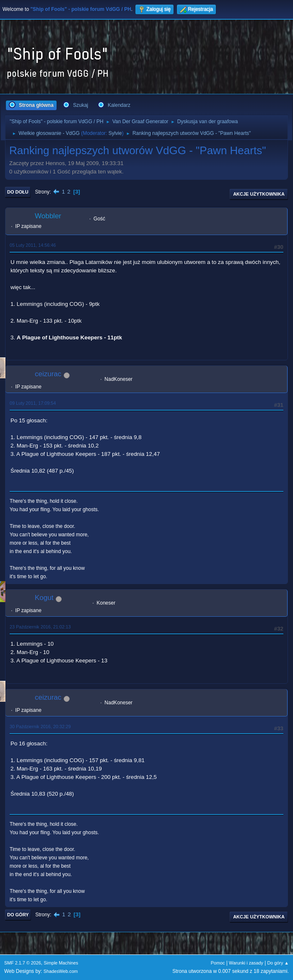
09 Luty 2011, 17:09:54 (33, 403)
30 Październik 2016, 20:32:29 (40, 727)
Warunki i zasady (246, 963)
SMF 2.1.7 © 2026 (23, 963)
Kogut (44, 598)
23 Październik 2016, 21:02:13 (40, 627)
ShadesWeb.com (61, 971)
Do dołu (18, 192)
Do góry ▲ (278, 963)
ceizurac (48, 374)
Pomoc (218, 963)
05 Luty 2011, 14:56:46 (33, 245)
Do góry (18, 915)
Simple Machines (61, 963)
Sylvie (115, 133)
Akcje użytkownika (259, 194)
